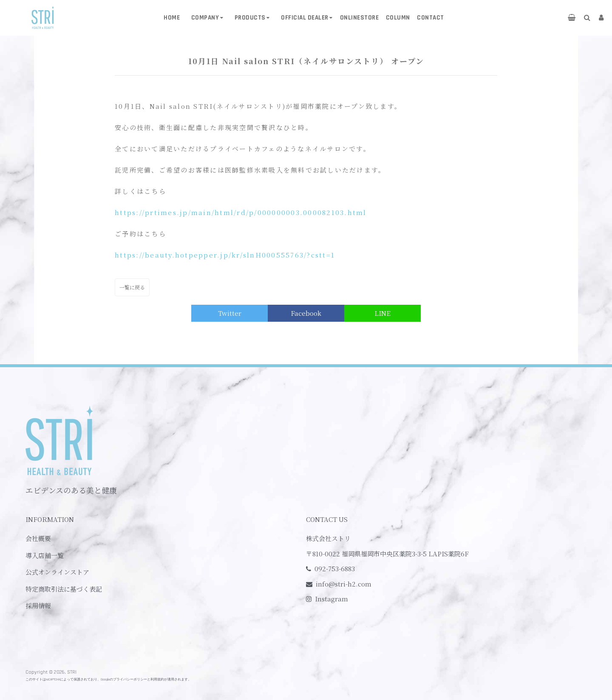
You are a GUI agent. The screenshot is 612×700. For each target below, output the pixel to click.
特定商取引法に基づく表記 (64, 589)
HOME (172, 18)
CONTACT (431, 18)
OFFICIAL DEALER (305, 18)
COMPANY (205, 18)
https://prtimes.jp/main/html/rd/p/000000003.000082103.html (241, 212)
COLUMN (398, 18)
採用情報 (38, 605)
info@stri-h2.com (344, 584)
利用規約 (157, 679)
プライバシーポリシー (130, 679)
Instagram (331, 599)
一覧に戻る (132, 287)
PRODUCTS (250, 18)
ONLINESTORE (360, 18)
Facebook (306, 313)
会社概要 (38, 538)
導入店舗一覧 (45, 555)
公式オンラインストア (57, 572)
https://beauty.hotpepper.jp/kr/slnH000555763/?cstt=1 (225, 255)
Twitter (230, 313)
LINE (382, 313)
